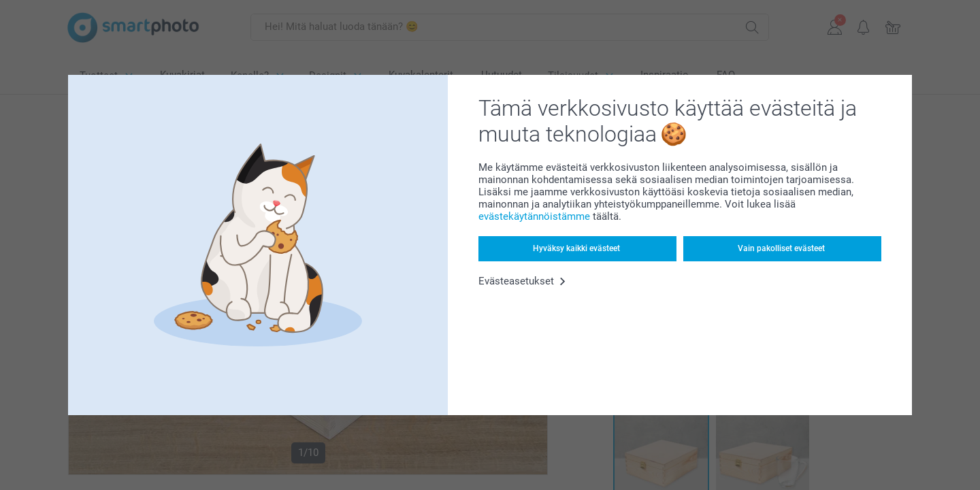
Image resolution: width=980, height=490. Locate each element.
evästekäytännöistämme (534, 216)
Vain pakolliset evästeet (781, 248)
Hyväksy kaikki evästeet (576, 248)
